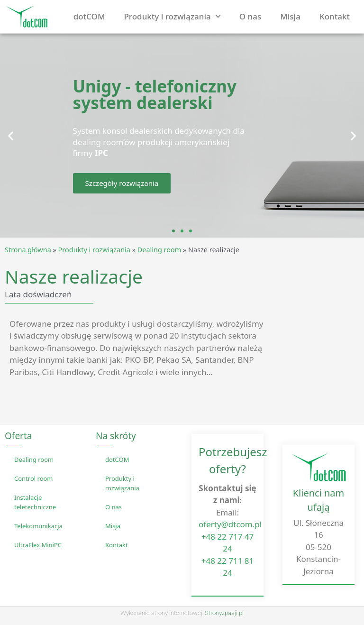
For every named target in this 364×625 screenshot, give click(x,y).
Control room (34, 478)
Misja (290, 16)
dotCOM (89, 16)
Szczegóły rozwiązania (122, 183)
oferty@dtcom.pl (230, 524)
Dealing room (159, 250)
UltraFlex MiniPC (38, 545)
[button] (11, 136)
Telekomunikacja (38, 526)
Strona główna (28, 250)
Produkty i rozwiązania (172, 17)
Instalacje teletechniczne (35, 502)
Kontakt (335, 16)
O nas (250, 16)
